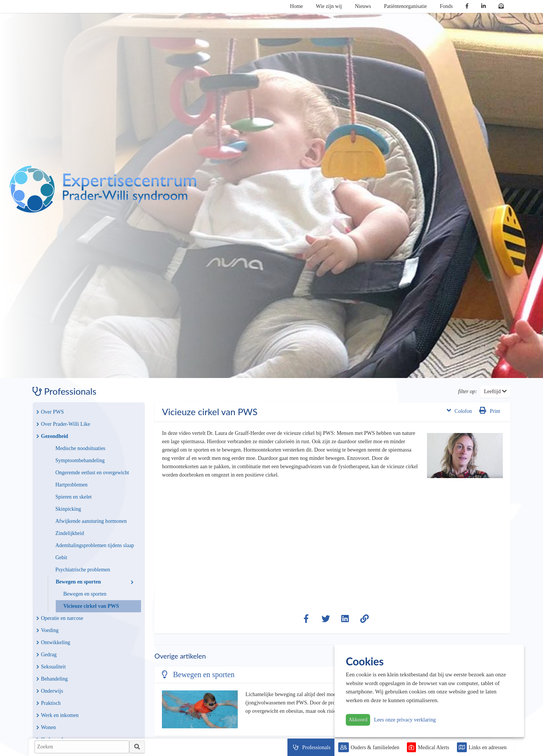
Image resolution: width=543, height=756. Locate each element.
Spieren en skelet (74, 497)
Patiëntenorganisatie (406, 6)
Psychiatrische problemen (83, 570)
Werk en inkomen (57, 715)
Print (490, 410)
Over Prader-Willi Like (63, 424)
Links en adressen (488, 747)
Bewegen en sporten (95, 582)
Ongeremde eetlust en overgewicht (92, 473)
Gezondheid (52, 436)
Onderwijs (50, 691)
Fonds (446, 6)
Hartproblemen (71, 485)
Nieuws (363, 6)
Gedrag (46, 655)
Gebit (61, 558)
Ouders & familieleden (375, 747)
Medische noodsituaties (80, 448)
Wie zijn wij (329, 6)
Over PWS (50, 412)
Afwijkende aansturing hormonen (91, 521)
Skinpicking (68, 509)
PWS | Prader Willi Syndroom (103, 189)
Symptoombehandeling (80, 460)
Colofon (459, 410)
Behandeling (52, 679)
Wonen (46, 727)
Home (297, 6)
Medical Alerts (434, 747)
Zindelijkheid (70, 533)
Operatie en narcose (60, 618)
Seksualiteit (51, 667)
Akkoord (358, 720)
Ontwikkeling (53, 642)
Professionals (316, 747)
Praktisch (49, 703)
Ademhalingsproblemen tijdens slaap (95, 545)
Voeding (47, 630)
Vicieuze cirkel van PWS (91, 606)
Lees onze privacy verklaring (405, 720)
